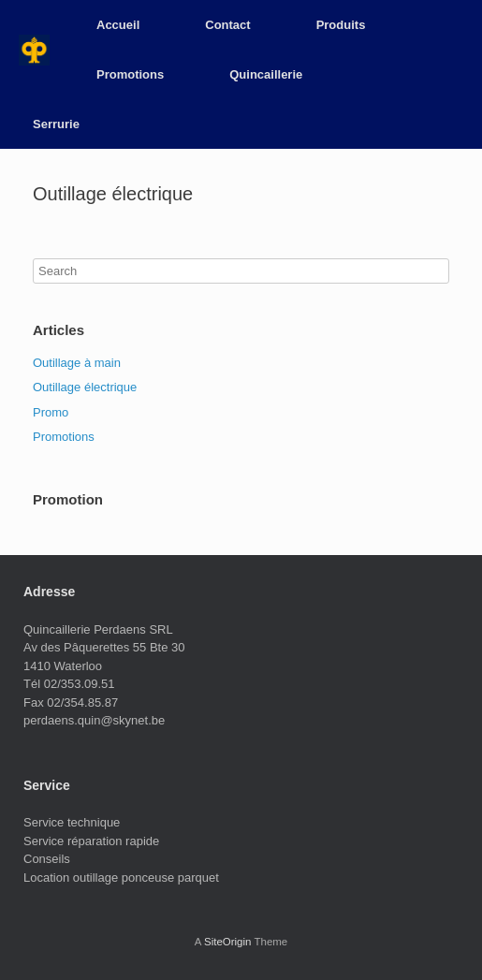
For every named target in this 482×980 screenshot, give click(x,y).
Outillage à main (77, 363)
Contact (227, 25)
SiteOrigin (228, 942)
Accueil (118, 25)
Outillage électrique (85, 387)
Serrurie (56, 124)
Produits (341, 25)
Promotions (130, 74)
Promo (51, 412)
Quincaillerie (266, 74)
